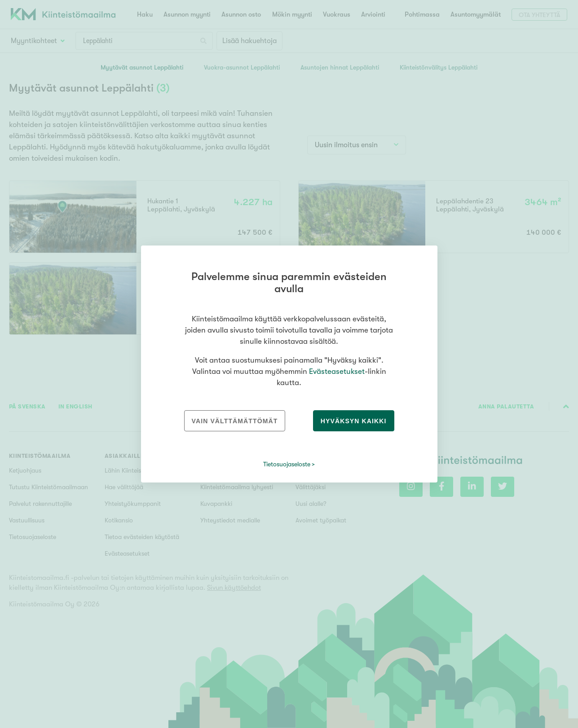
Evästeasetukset (337, 371)
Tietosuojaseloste (287, 464)
